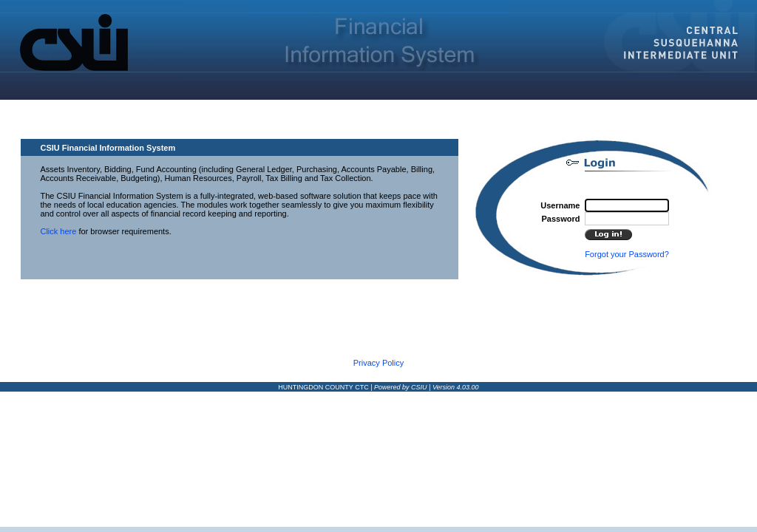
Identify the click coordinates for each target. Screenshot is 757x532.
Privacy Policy (378, 363)
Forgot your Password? (627, 254)
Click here (58, 231)
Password (560, 219)
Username (560, 205)
